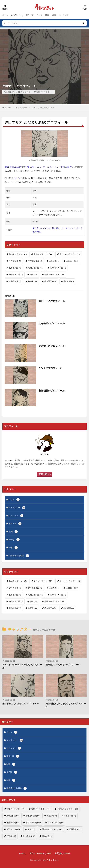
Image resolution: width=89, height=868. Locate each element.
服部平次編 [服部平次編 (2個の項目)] (15, 268)
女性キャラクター (44, 92)
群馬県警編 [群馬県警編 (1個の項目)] (15, 281)
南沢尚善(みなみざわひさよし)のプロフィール (66, 705)
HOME (8, 108)
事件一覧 (30, 15)
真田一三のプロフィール (52, 301)
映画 (47, 15)
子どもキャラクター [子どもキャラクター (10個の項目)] (70, 254)
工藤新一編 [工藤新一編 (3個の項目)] (72, 261)
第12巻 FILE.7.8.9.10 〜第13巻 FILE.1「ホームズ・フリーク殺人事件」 (39, 167)
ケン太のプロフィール (50, 368)
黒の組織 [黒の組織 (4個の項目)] (69, 281)
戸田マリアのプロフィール (43, 108)
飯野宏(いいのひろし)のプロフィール (63, 665)
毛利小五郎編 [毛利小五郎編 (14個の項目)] (36, 268)
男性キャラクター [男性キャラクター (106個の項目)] (54, 274)
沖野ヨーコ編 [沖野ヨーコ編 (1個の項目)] (16, 274)
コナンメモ (64, 15)
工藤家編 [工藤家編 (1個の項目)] (54, 261)
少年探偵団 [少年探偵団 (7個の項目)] (15, 261)
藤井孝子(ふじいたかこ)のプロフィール (20, 704)
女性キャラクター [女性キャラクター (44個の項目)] (43, 254)
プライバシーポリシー (40, 853)
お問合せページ (62, 853)
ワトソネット (52, 860)
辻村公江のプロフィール (52, 323)
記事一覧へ (44, 474)
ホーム (5, 15)
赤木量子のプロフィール (52, 346)
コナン (17, 178)
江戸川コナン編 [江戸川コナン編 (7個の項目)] (58, 268)
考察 (54, 15)
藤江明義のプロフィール (52, 391)
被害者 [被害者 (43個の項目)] (33, 281)
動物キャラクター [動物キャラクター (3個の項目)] (18, 254)
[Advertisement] (44, 51)
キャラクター (17, 15)
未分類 (14, 540)
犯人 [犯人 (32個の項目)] (34, 274)
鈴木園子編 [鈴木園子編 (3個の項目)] (50, 281)
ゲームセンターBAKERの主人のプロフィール (22, 666)
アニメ (39, 15)
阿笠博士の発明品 (19, 556)
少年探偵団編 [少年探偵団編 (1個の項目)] (35, 261)
